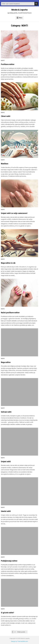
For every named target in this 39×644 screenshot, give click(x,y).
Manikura (5, 164)
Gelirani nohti (6, 412)
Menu (21, 18)
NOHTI (3, 61)
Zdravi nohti (6, 116)
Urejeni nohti (6, 461)
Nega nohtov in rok (8, 263)
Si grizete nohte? (7, 613)
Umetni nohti (6, 511)
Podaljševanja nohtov (9, 561)
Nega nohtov (6, 362)
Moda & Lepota (19, 10)
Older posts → (22, 632)
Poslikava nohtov (8, 64)
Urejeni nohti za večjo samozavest (14, 213)
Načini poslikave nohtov (10, 313)
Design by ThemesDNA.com (19, 641)
